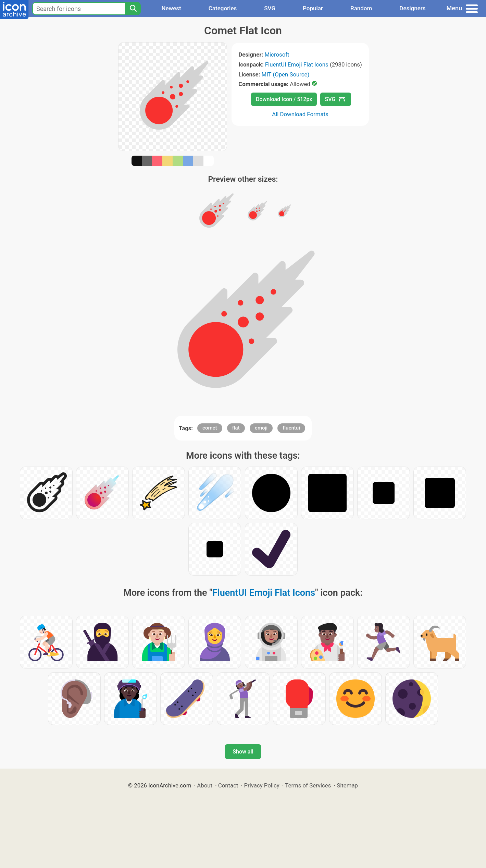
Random (361, 8)
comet (210, 428)
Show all (243, 752)
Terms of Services (308, 785)
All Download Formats (300, 114)
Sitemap (347, 785)
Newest (171, 8)
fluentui (291, 428)
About (205, 785)
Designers (412, 8)
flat (236, 428)
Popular (313, 8)
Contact (228, 785)
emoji (261, 428)
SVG (270, 8)
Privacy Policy (261, 785)
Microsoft (277, 55)
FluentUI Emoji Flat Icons (297, 64)
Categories (223, 8)
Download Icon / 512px (284, 99)
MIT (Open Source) (286, 74)
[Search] (133, 9)
